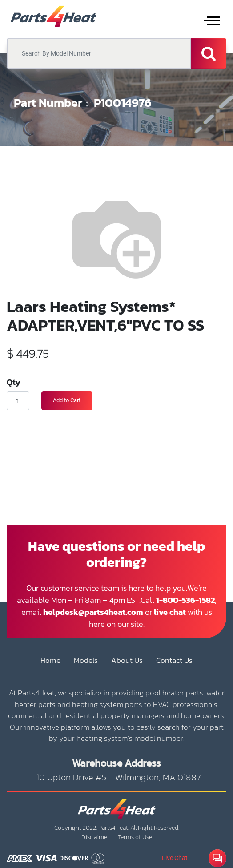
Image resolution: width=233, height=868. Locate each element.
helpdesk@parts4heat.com (93, 612)
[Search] (209, 53)
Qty (14, 382)
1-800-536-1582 (185, 600)
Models (86, 660)
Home (50, 660)
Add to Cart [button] (67, 400)
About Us (127, 660)
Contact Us (174, 660)
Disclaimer (95, 837)
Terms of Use (135, 837)
